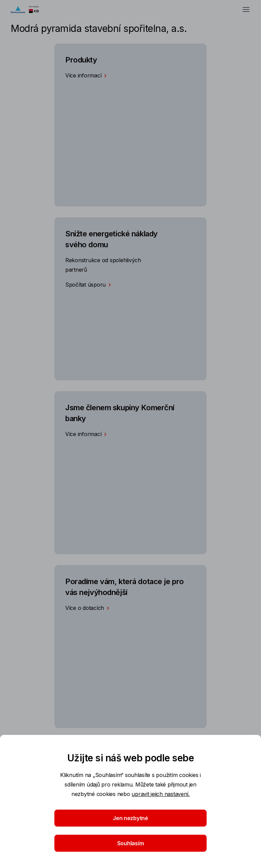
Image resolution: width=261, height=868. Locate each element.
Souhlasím (131, 843)
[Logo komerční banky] (28, 10)
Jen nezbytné (130, 818)
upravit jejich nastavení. (161, 794)
